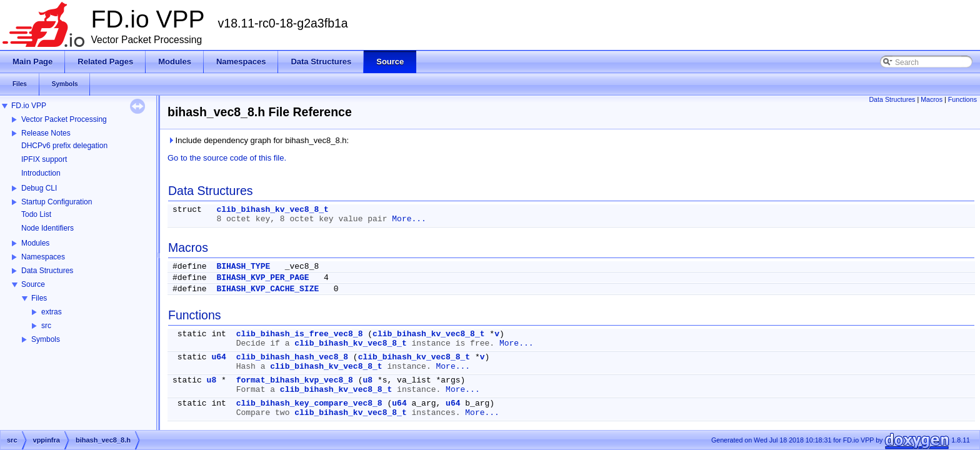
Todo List (36, 214)
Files (39, 298)
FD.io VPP (29, 106)
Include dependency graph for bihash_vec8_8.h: (258, 140)
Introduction (41, 173)
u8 (212, 380)
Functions (962, 99)
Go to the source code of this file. (227, 158)
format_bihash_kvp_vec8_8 (295, 380)
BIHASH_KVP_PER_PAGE (262, 278)
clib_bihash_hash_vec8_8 (292, 357)
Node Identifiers (47, 228)
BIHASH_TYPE (243, 267)
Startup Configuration (57, 202)
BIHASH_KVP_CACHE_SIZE (267, 289)
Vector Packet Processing (64, 119)
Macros (932, 99)
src (46, 326)
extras (52, 312)
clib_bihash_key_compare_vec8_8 (309, 403)
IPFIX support (44, 159)
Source (33, 284)
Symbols (46, 339)
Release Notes (46, 133)
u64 (218, 357)
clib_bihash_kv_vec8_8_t (272, 210)
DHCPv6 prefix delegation (64, 146)
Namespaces (43, 257)
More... (409, 219)
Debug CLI (39, 188)
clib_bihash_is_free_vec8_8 (300, 334)
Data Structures (47, 271)
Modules (35, 243)
